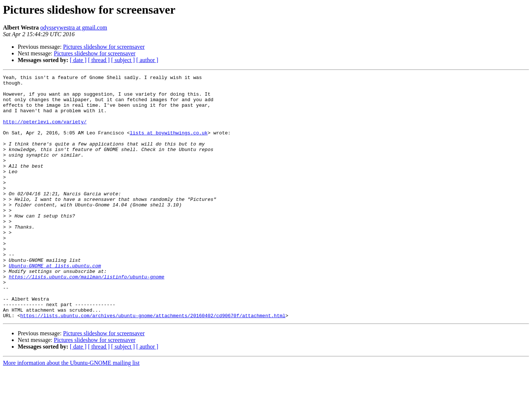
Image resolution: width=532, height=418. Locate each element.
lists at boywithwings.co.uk (169, 145)
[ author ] (147, 60)
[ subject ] (123, 60)
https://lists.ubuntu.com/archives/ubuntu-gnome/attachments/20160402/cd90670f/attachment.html (153, 364)
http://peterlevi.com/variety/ (45, 131)
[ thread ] (99, 60)
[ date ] (78, 60)
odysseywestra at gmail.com (74, 28)
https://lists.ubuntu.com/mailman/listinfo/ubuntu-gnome (87, 318)
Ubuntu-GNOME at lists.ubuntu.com (55, 304)
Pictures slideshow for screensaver (104, 47)
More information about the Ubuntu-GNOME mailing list (71, 412)
